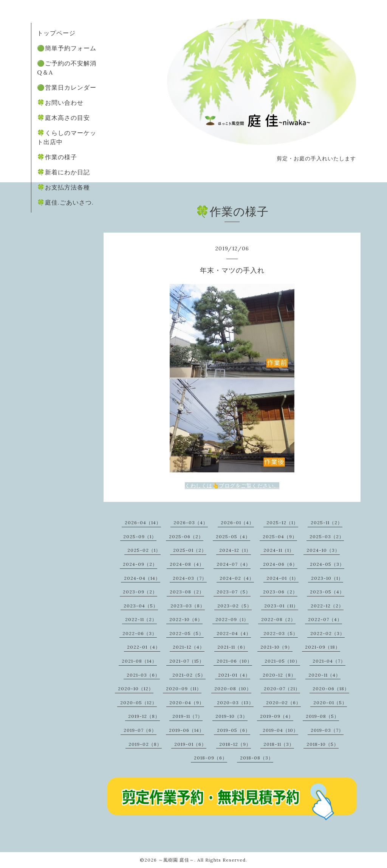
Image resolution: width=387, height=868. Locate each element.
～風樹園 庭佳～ (176, 860)
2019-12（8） (144, 716)
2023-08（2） (187, 592)
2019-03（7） (327, 730)
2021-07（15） (187, 661)
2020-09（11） (184, 689)
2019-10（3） (231, 716)
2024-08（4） (187, 564)
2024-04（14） (142, 578)
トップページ (56, 33)
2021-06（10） (234, 661)
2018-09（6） (211, 758)
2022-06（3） (140, 633)
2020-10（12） (136, 689)
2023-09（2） (140, 592)
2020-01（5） (330, 703)
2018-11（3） (279, 744)
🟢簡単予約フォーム (67, 48)
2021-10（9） (276, 647)
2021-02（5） (189, 675)
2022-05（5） (187, 633)
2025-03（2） (327, 536)
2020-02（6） (283, 703)
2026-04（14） (143, 523)
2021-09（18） (323, 647)
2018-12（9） (235, 744)
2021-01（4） (234, 675)
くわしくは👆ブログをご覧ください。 (232, 486)
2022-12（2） (327, 606)
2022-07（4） (325, 619)
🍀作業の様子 (57, 157)
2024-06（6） (280, 564)
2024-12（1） (235, 550)
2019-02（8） (145, 744)
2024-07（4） (234, 564)
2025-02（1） (144, 550)
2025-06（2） (186, 536)
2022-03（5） (281, 633)
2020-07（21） (282, 689)
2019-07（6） (140, 730)
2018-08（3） (257, 758)
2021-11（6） (233, 647)
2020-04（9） (187, 703)
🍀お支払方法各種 (63, 187)
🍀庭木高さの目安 (63, 118)
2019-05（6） (234, 730)
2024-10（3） (323, 550)
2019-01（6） (190, 744)
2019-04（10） (280, 730)
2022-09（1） (232, 619)
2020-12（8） (279, 675)
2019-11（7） (187, 716)
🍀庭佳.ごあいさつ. (65, 202)
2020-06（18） (331, 689)
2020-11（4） (324, 675)
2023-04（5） (141, 606)
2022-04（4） (234, 633)
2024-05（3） (327, 564)
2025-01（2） (190, 550)
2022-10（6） (186, 619)
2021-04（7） (329, 661)
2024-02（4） (237, 578)
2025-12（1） (282, 523)
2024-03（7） (190, 578)
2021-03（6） (143, 675)
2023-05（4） (327, 592)
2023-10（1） (327, 578)
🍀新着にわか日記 (63, 172)
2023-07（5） (234, 592)
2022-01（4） (144, 647)
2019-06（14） (187, 730)
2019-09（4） (277, 716)
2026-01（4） (237, 523)
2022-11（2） (141, 619)
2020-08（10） (233, 689)
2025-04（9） (280, 536)
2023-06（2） (280, 592)
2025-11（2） (327, 523)
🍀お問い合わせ (60, 102)
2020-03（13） (235, 703)
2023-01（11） (281, 606)
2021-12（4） (189, 647)
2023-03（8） (188, 606)
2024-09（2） (140, 564)
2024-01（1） (283, 578)
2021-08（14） (139, 661)
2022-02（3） (327, 633)
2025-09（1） (140, 536)
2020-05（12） (139, 703)
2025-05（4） (233, 536)
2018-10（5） (323, 744)
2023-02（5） (235, 606)
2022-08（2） (278, 619)
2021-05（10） (282, 661)
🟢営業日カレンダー (67, 87)
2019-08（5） (322, 716)
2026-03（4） (191, 523)
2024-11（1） (279, 550)
